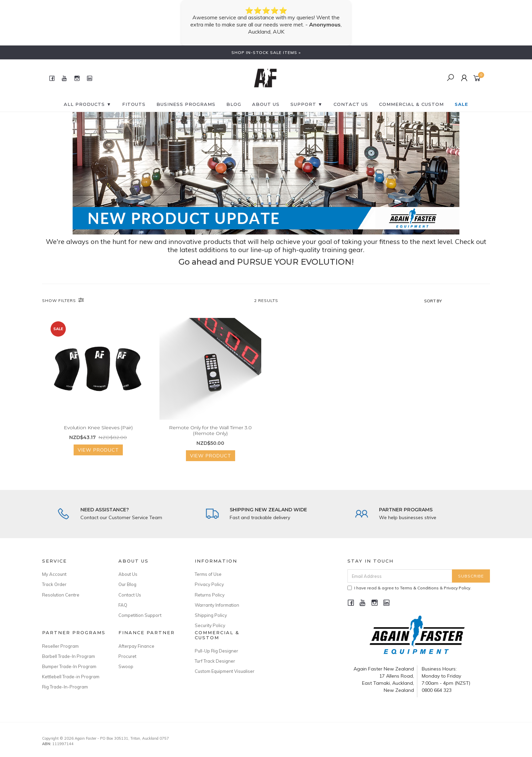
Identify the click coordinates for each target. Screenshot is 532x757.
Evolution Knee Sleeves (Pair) (98, 434)
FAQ (123, 605)
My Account (54, 574)
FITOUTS (134, 104)
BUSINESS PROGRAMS (186, 104)
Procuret (127, 656)
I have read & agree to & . (409, 588)
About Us (266, 104)
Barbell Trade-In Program (69, 656)
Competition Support (140, 615)
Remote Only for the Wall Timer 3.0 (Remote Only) (210, 437)
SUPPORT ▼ (307, 104)
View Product (98, 457)
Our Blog (127, 584)
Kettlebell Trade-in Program (71, 677)
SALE (461, 104)
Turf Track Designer (215, 661)
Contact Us (130, 595)
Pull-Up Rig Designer (216, 651)
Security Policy (210, 625)
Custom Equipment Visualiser (225, 671)
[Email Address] (400, 576)
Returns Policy (210, 595)
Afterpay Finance (136, 646)
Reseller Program (60, 646)
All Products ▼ (88, 104)
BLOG (234, 104)
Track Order (54, 584)
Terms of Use (208, 574)
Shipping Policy (211, 615)
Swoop (126, 666)
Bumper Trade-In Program (69, 666)
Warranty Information (217, 605)
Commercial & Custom (411, 104)
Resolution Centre (61, 595)
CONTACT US (351, 104)
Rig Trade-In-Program (65, 687)
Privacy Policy (209, 584)
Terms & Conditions (419, 588)
